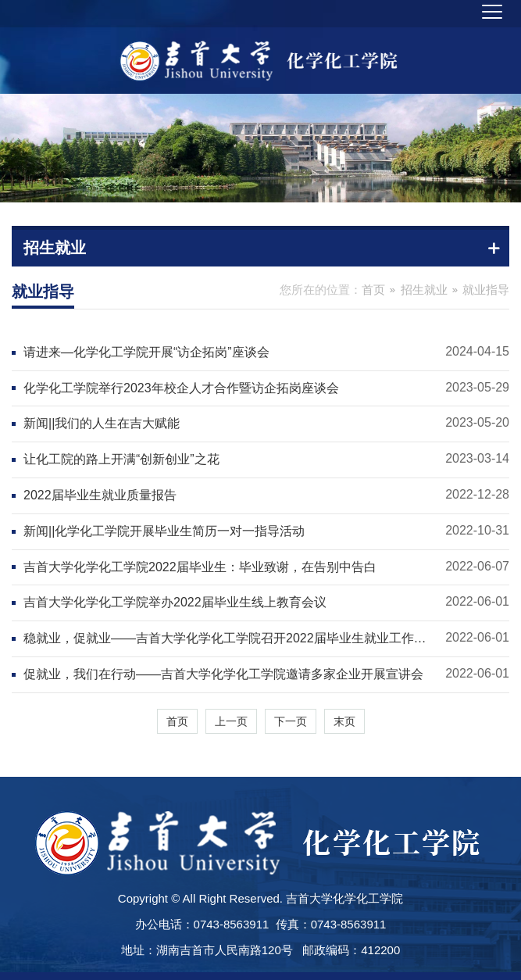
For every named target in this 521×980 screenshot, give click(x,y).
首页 (373, 290)
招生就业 (424, 290)
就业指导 (486, 290)
